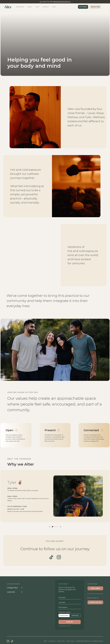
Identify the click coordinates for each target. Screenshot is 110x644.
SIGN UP (70, 622)
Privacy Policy (71, 641)
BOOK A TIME (95, 7)
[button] (50, 526)
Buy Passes (83, 7)
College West (64, 615)
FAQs (45, 641)
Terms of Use (61, 641)
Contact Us (52, 641)
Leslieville (75, 615)
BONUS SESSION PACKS (61, 2)
